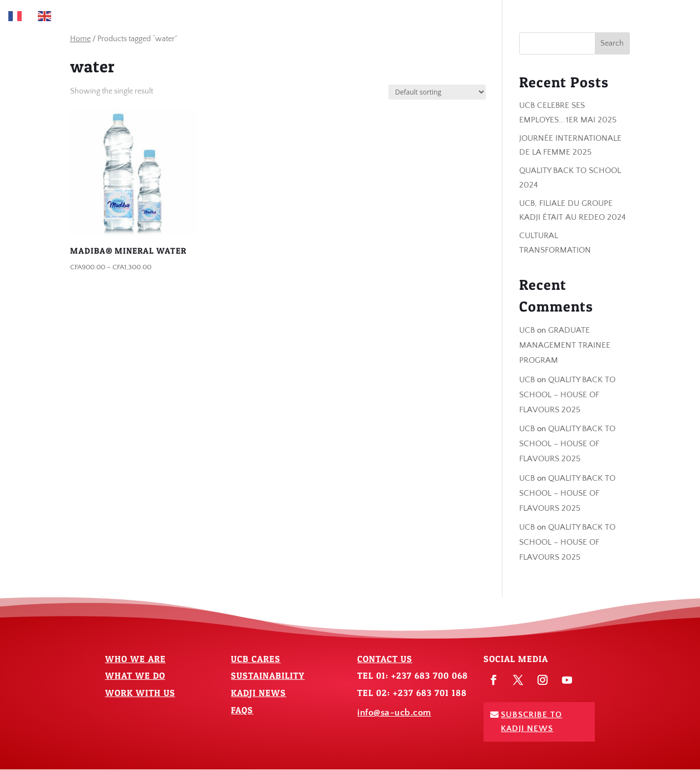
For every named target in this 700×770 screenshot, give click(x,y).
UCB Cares (256, 659)
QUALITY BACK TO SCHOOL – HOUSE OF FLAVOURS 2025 (567, 395)
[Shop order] (437, 92)
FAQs (242, 710)
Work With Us (140, 693)
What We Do (135, 675)
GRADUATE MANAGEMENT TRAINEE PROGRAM (565, 345)
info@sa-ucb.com (394, 713)
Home (80, 39)
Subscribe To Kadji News (531, 722)
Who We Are (135, 659)
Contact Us (385, 659)
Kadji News (258, 693)
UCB (527, 330)
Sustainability (268, 675)
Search (612, 43)
